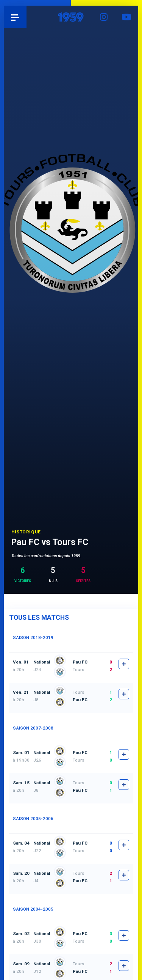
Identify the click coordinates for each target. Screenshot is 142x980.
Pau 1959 (27, 17)
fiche (124, 664)
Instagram (104, 17)
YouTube (127, 17)
